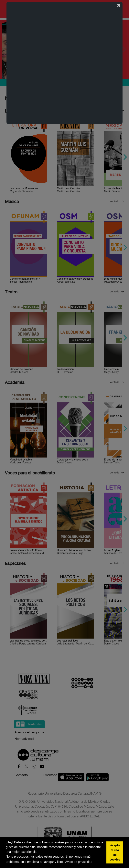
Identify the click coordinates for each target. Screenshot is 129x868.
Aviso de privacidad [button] (79, 862)
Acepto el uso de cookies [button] (115, 852)
